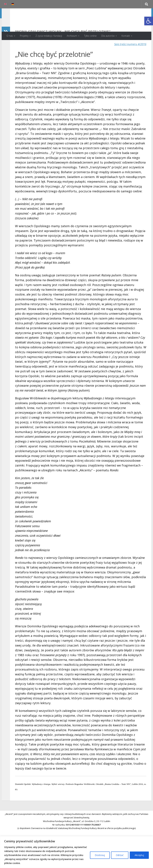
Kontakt (126, 36)
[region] (76, 852)
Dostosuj (100, 855)
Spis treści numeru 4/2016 (129, 57)
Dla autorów (108, 36)
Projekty (24, 36)
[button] (149, 21)
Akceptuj (139, 855)
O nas (10, 36)
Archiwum (72, 36)
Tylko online (90, 36)
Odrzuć (120, 855)
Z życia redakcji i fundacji (49, 36)
